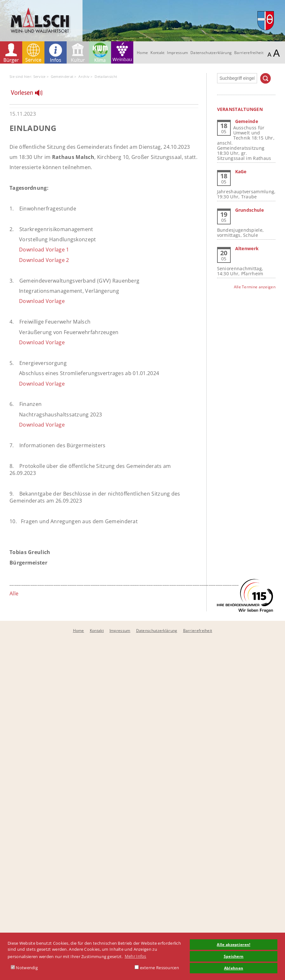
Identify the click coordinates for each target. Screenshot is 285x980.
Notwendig (24, 968)
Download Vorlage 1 (44, 250)
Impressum (177, 53)
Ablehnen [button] (234, 968)
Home (142, 53)
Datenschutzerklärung (211, 53)
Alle (14, 593)
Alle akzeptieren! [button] (233, 944)
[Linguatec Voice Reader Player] (31, 94)
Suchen (265, 78)
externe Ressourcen (157, 968)
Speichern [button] (234, 956)
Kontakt (157, 53)
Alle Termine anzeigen (255, 287)
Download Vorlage (42, 301)
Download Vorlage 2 (44, 260)
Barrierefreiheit (249, 53)
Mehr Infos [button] (136, 956)
